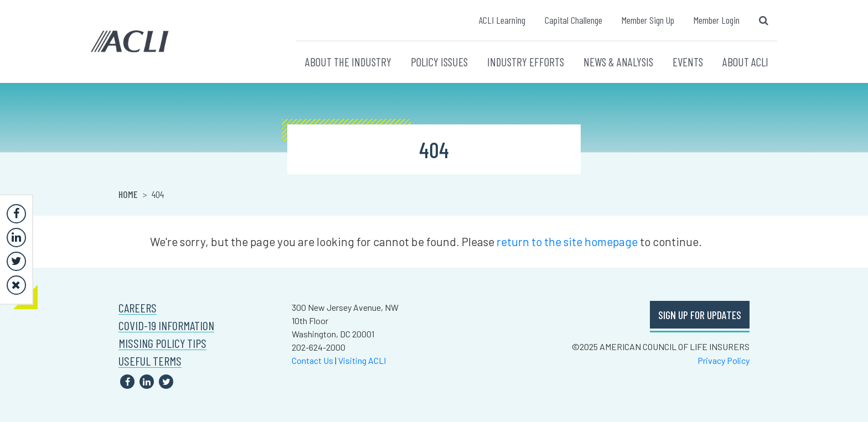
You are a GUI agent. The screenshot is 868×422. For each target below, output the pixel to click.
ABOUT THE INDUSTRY (348, 62)
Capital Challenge (573, 20)
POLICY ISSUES (439, 62)
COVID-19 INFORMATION (166, 325)
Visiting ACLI (362, 360)
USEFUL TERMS (150, 361)
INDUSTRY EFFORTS (526, 62)
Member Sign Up (648, 20)
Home (128, 194)
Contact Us (312, 360)
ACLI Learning (502, 20)
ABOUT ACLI (745, 62)
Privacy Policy (724, 360)
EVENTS (688, 62)
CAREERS (138, 308)
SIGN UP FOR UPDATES (700, 315)
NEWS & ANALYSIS (618, 62)
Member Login (717, 20)
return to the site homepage (567, 241)
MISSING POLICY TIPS (162, 343)
